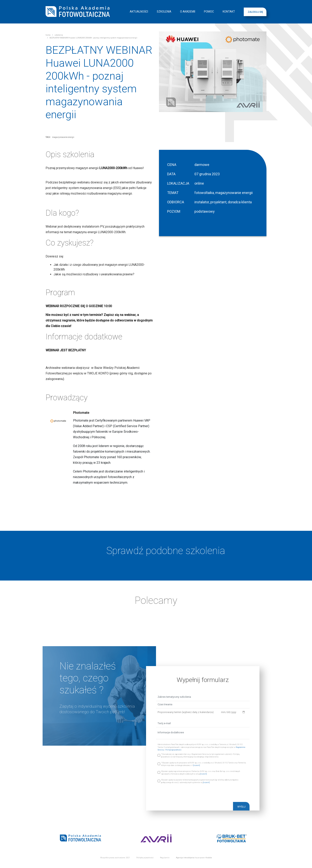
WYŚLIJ (241, 807)
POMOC (209, 12)
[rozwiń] (197, 765)
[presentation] (186, 794)
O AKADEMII (188, 12)
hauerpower (200, 858)
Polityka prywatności (145, 858)
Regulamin (165, 858)
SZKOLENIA (164, 12)
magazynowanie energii (63, 137)
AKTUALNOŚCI (139, 12)
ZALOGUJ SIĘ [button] (255, 12)
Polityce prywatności (173, 750)
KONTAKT (229, 12)
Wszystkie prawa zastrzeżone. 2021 (115, 858)
